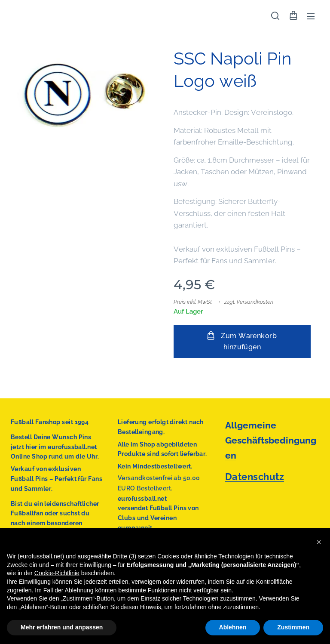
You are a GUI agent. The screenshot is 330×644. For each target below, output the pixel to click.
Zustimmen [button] (293, 627)
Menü (311, 16)
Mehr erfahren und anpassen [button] (62, 627)
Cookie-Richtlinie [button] (57, 573)
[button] (275, 16)
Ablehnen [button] (233, 627)
